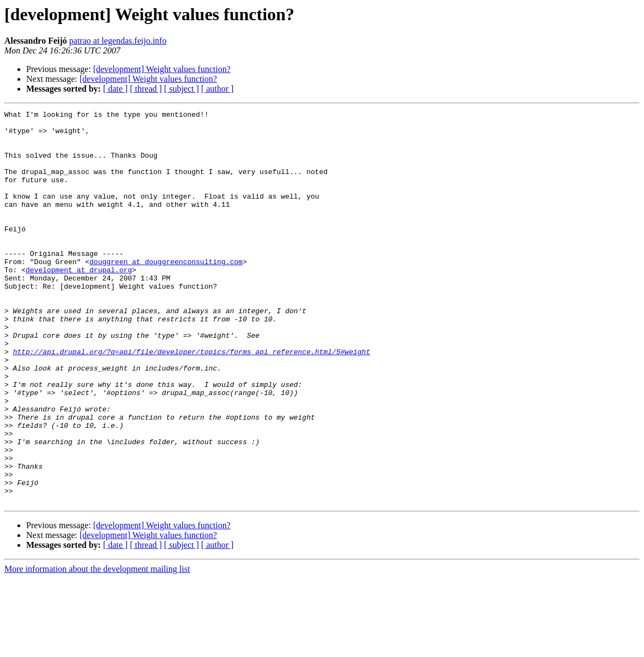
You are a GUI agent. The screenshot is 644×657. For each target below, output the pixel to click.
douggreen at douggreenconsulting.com (166, 292)
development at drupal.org (79, 302)
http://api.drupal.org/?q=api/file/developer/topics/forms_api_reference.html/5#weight (192, 401)
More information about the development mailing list (97, 647)
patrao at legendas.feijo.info (118, 41)
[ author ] (218, 89)
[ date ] (115, 89)
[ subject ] (182, 89)
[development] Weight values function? (162, 69)
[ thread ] (146, 89)
